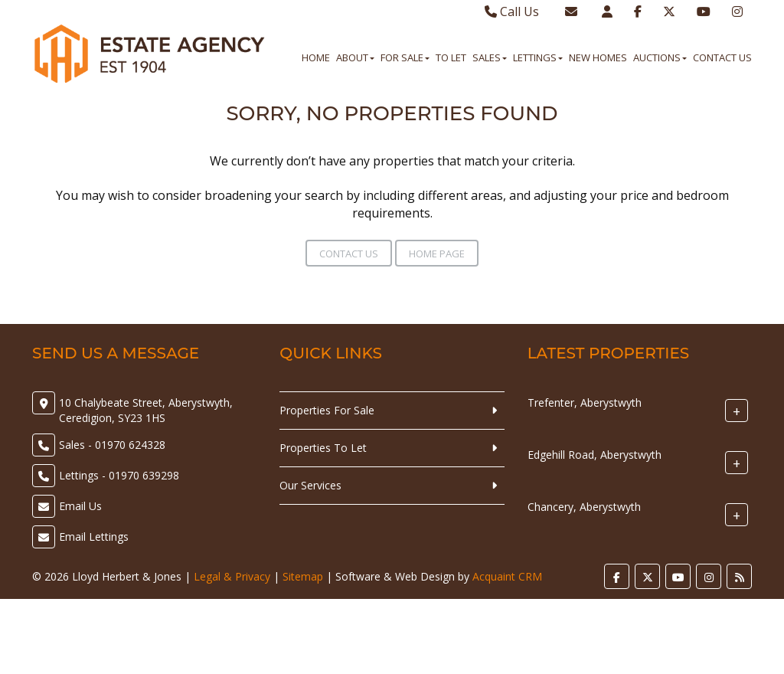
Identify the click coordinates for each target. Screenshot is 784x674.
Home (316, 57)
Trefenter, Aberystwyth (585, 402)
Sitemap (303, 576)
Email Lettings (94, 537)
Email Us (80, 506)
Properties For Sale (327, 410)
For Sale (405, 57)
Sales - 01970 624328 (112, 445)
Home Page (437, 254)
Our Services (310, 485)
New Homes (598, 57)
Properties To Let (323, 448)
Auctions (660, 57)
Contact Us (722, 57)
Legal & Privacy (232, 576)
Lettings (538, 57)
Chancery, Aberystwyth (584, 507)
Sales (490, 57)
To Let (451, 57)
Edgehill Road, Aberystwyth (595, 455)
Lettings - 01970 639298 (119, 475)
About (355, 57)
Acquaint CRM (507, 576)
